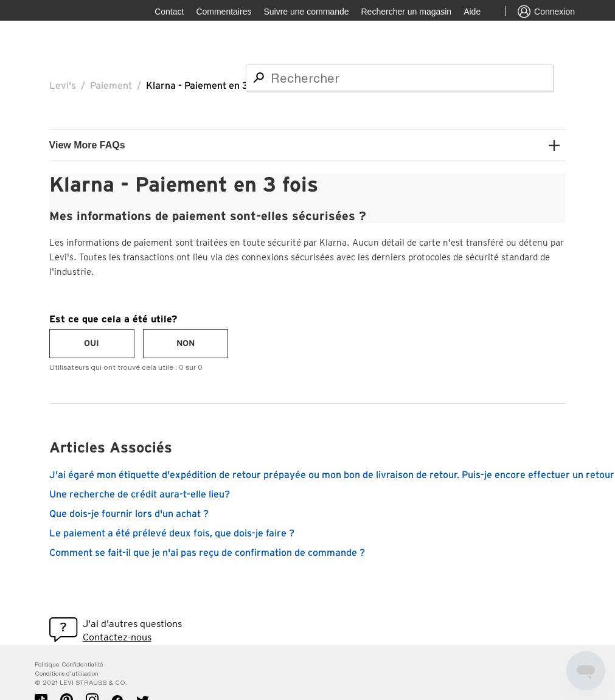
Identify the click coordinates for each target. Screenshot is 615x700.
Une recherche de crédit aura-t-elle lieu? (140, 494)
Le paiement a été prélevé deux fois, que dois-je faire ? (172, 533)
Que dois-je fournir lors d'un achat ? (129, 514)
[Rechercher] (400, 78)
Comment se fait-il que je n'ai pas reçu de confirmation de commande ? (207, 553)
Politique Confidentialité (69, 664)
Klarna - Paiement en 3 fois (207, 86)
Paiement (111, 86)
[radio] (92, 344)
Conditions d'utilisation (67, 674)
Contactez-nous (117, 637)
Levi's (63, 86)
